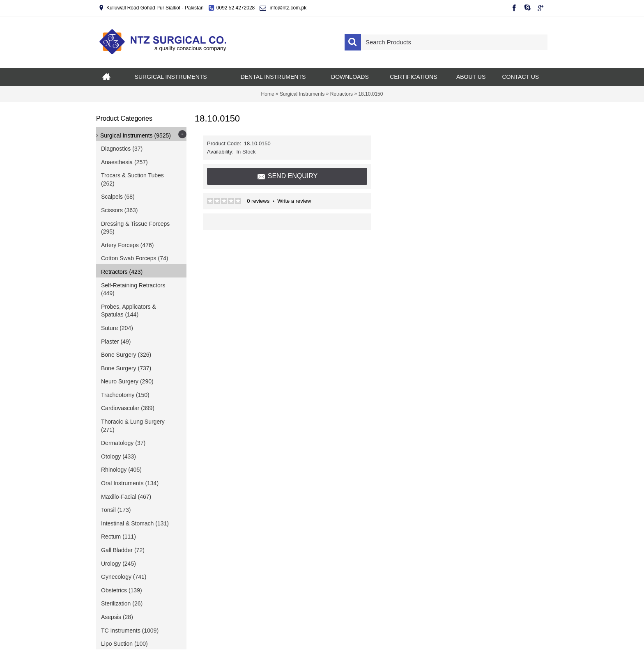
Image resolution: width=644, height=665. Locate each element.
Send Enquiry (287, 177)
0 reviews (258, 201)
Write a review (294, 201)
